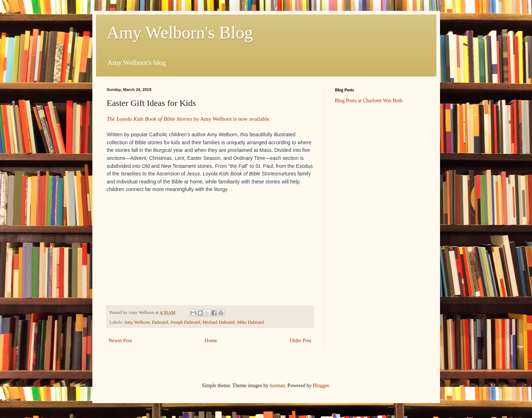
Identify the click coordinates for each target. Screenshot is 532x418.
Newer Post (120, 341)
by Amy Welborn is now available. (189, 119)
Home (211, 341)
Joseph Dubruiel (185, 322)
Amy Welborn (137, 322)
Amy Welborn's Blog (180, 32)
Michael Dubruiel (219, 322)
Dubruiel (160, 322)
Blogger (321, 386)
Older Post (301, 341)
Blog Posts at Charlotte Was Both (369, 101)
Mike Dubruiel (251, 322)
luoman (277, 386)
